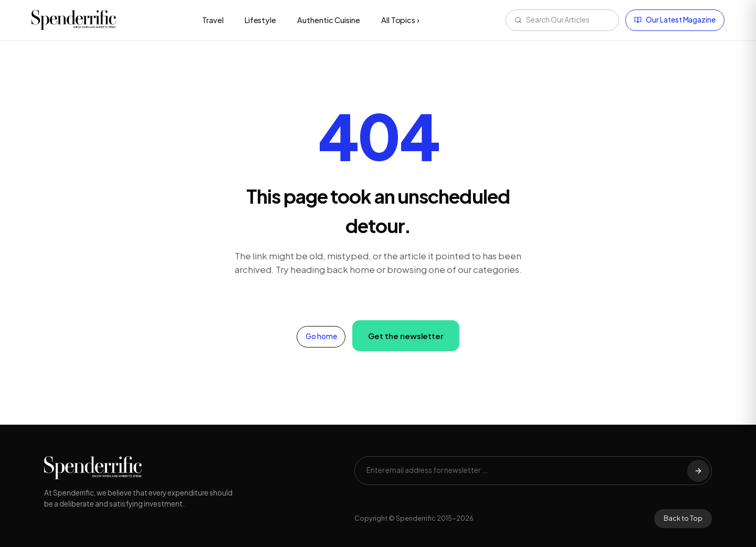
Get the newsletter (406, 336)
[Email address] (527, 471)
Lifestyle (260, 20)
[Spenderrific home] (74, 20)
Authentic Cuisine (329, 20)
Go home (321, 336)
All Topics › (400, 20)
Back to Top (683, 518)
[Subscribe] (698, 471)
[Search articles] (568, 20)
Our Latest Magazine (675, 20)
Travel (213, 20)
